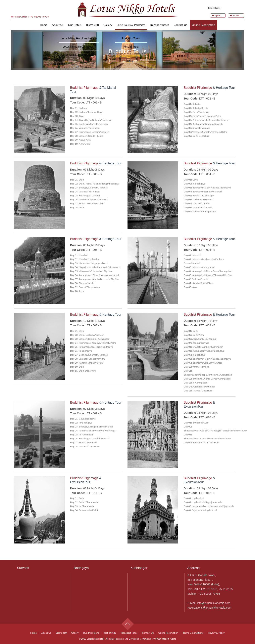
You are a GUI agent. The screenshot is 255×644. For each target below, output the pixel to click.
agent (216, 16)
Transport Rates (159, 25)
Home (44, 25)
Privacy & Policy (216, 633)
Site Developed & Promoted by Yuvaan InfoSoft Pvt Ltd (151, 639)
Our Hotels (75, 25)
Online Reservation (204, 25)
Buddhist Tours (91, 633)
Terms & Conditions (193, 633)
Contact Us (180, 25)
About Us (58, 25)
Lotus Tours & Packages (131, 25)
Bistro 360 (92, 25)
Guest (235, 16)
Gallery (108, 25)
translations (214, 7)
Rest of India (110, 633)
